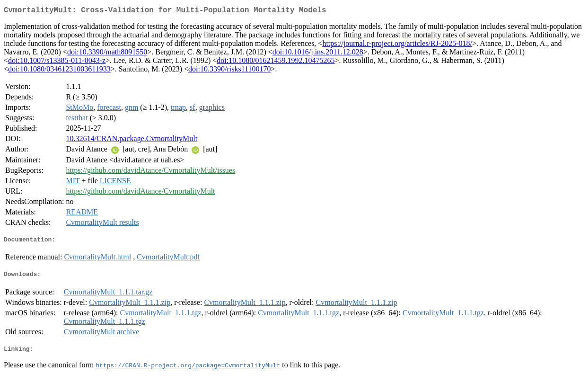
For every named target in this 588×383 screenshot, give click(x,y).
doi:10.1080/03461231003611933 (59, 71)
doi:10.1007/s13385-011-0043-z (57, 62)
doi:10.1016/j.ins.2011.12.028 (318, 54)
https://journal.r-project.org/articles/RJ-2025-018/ (397, 45)
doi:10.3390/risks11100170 (229, 71)
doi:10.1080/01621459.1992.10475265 (276, 62)
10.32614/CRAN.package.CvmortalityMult (132, 140)
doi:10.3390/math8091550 (107, 54)
